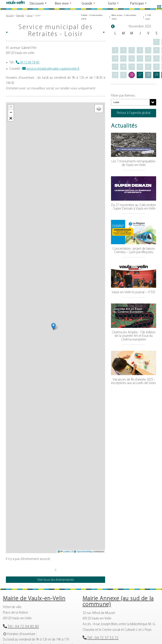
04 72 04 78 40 (30, 63)
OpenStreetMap (84, 552)
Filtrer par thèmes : (124, 96)
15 (156, 58)
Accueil (10, 16)
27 (140, 75)
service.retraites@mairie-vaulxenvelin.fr (53, 69)
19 (132, 67)
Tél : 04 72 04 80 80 (23, 627)
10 (115, 58)
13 (140, 58)
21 (148, 67)
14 (148, 58)
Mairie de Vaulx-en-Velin (34, 599)
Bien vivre (62, 4)
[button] (53, 326)
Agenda (20, 16)
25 (123, 75)
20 (140, 67)
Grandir (87, 4)
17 (115, 67)
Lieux (30, 16)
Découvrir (37, 4)
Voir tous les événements (56, 580)
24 (115, 75)
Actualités (124, 126)
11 (123, 58)
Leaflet (65, 552)
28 (148, 75)
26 (132, 75)
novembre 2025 (140, 27)
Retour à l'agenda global (134, 113)
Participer (137, 4)
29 (156, 75)
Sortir (112, 4)
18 (123, 67)
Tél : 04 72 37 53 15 (103, 638)
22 (156, 67)
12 (132, 58)
